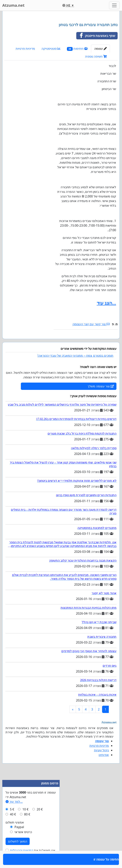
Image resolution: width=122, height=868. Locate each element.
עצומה (100, 49)
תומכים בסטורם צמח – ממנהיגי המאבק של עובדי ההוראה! (75, 367)
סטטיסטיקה (51, 49)
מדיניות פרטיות (25, 49)
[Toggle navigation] (114, 5)
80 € (27, 825)
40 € (13, 825)
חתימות (77, 49)
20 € (40, 820)
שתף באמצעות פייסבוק (96, 36)
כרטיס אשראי (23, 843)
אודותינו (104, 766)
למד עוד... (14, 813)
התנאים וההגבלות (22, 861)
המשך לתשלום (18, 852)
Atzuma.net (13, 5)
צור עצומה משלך (101, 397)
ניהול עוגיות (101, 761)
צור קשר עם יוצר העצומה (91, 324)
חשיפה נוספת (96, 56)
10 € (25, 820)
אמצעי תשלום (15, 833)
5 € (12, 820)
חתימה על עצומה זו (105, 341)
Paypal (19, 838)
